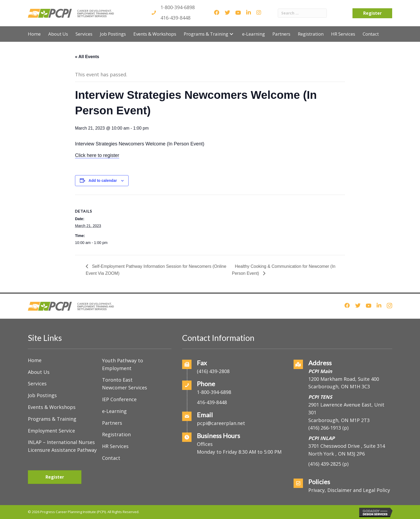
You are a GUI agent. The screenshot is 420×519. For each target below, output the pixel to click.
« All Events (87, 57)
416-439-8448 (175, 18)
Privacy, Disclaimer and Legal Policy (349, 490)
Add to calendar (103, 180)
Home (35, 360)
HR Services (115, 446)
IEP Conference (119, 399)
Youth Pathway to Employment (123, 364)
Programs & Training (52, 419)
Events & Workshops (52, 407)
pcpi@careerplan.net (221, 423)
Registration (116, 434)
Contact (111, 458)
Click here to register (97, 155)
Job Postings (42, 395)
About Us (39, 372)
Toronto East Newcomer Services (125, 384)
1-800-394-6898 (178, 7)
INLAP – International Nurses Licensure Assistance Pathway (62, 446)
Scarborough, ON (339, 420)
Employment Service (51, 431)
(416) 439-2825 (325, 464)
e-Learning (114, 411)
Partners (112, 423)
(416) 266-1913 (325, 428)
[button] (231, 34)
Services (37, 383)
